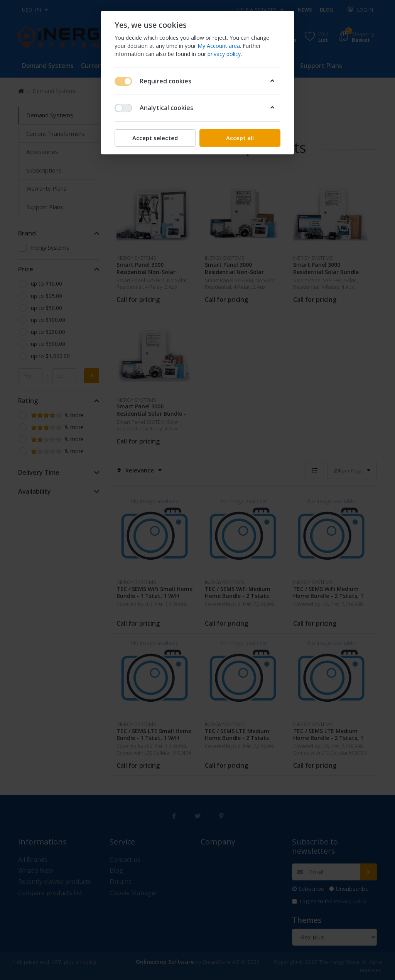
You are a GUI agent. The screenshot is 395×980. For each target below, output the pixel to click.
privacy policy (224, 54)
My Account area (219, 46)
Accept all (240, 138)
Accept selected (155, 138)
